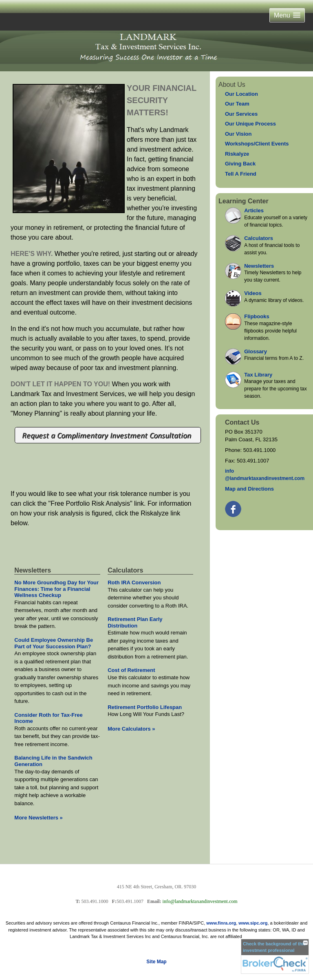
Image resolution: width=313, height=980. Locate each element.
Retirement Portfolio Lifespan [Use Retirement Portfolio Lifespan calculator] (145, 707)
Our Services (241, 114)
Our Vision (238, 134)
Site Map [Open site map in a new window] (156, 962)
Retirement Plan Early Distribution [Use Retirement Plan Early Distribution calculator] (135, 622)
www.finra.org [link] (221, 923)
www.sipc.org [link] (253, 923)
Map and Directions (249, 489)
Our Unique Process (250, 124)
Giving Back (240, 164)
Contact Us (242, 422)
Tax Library (258, 375)
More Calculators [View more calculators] (131, 729)
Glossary (256, 351)
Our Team (237, 104)
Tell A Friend (241, 174)
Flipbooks (257, 316)
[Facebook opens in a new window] (234, 507)
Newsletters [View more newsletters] (33, 570)
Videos (253, 293)
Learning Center (244, 201)
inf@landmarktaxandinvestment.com (265, 475)
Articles (254, 210)
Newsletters (259, 266)
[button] (287, 15)
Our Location (241, 94)
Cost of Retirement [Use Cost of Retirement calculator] (131, 670)
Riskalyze (237, 154)
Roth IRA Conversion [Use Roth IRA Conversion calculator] (134, 582)
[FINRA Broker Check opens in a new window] (275, 956)
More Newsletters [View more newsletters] (39, 818)
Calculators (259, 238)
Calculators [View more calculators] (125, 570)
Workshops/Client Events (257, 144)
